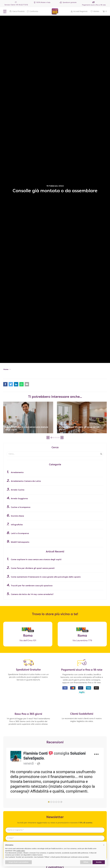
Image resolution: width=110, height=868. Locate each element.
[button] (62, 438)
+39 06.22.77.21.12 (22, 5)
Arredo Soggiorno (19, 499)
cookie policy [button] (21, 851)
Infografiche (17, 525)
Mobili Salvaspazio (20, 542)
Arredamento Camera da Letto (26, 481)
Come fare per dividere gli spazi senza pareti (33, 568)
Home (6, 369)
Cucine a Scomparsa (21, 507)
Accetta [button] (99, 862)
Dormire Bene (17, 516)
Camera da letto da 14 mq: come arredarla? (32, 594)
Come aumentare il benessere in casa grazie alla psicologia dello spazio (46, 577)
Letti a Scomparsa (20, 533)
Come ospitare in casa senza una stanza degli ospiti (36, 560)
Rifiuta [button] (86, 862)
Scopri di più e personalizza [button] (18, 862)
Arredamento (17, 473)
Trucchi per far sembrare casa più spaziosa (32, 586)
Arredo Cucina (18, 490)
